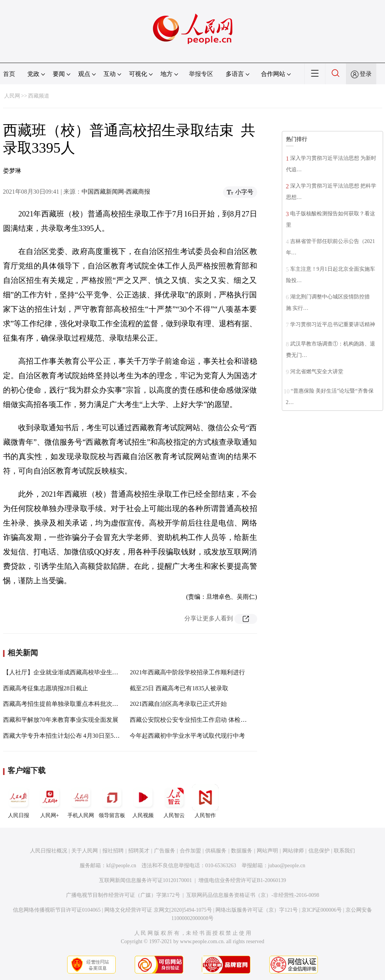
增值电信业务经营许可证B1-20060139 (242, 880)
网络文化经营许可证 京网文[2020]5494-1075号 (158, 910)
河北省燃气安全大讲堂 (317, 372)
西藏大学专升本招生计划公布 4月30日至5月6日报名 (72, 736)
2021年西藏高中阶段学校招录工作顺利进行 (187, 672)
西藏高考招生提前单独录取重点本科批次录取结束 (70, 704)
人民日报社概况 (49, 851)
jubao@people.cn (287, 866)
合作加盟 (190, 851)
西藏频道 (39, 96)
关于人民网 (85, 851)
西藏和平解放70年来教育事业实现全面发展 (61, 720)
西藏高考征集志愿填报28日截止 (46, 688)
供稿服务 (216, 851)
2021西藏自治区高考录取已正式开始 (178, 704)
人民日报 (19, 801)
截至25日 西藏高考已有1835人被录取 (179, 688)
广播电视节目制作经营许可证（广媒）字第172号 (123, 895)
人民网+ (50, 801)
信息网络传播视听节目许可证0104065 (57, 910)
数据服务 (242, 851)
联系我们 (344, 851)
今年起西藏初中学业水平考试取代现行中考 (187, 736)
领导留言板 (112, 801)
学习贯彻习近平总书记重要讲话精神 (333, 324)
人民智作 (205, 801)
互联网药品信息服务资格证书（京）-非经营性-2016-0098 (253, 895)
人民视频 (143, 801)
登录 (366, 74)
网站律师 (293, 851)
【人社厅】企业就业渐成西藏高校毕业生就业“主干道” (75, 672)
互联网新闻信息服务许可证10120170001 (145, 880)
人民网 (12, 96)
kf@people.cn (121, 866)
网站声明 (267, 851)
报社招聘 (113, 851)
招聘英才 (139, 851)
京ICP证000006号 (322, 910)
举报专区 (201, 74)
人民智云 (174, 801)
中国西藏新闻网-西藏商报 (116, 192)
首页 (9, 74)
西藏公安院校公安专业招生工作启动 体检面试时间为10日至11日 (215, 720)
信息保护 (319, 851)
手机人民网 (81, 801)
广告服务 (165, 851)
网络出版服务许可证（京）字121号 (257, 910)
